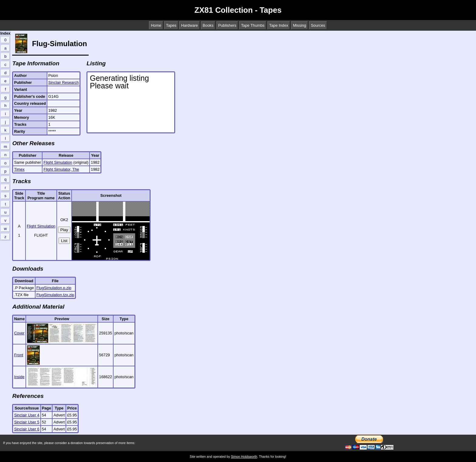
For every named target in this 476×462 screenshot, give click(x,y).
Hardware (189, 25)
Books (208, 25)
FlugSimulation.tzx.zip (55, 295)
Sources (318, 25)
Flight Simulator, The (61, 169)
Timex (19, 169)
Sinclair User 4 (27, 415)
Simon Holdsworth (244, 457)
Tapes (171, 25)
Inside (19, 377)
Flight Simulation (58, 162)
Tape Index (279, 25)
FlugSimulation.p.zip (54, 288)
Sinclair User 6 (27, 429)
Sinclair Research (63, 82)
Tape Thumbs (253, 25)
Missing (299, 25)
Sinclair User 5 (27, 422)
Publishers (227, 25)
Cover (19, 333)
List (64, 241)
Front (19, 355)
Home (156, 25)
